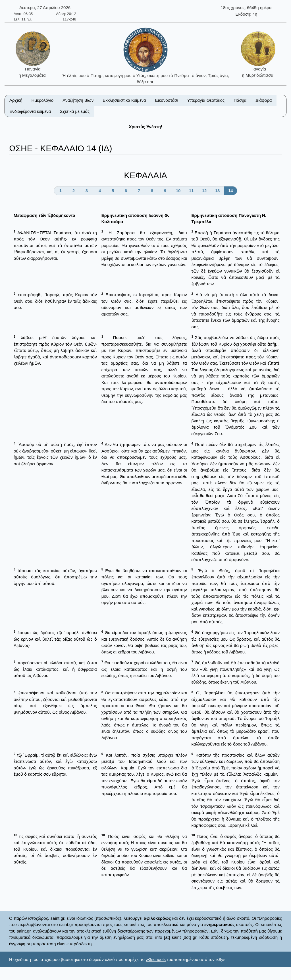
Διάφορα (264, 100)
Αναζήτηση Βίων (78, 100)
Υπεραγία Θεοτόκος (206, 100)
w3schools (156, 959)
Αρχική (16, 100)
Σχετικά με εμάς (75, 111)
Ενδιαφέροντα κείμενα (30, 111)
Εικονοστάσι (167, 100)
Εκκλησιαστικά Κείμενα (124, 100)
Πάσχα (240, 100)
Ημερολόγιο (43, 100)
